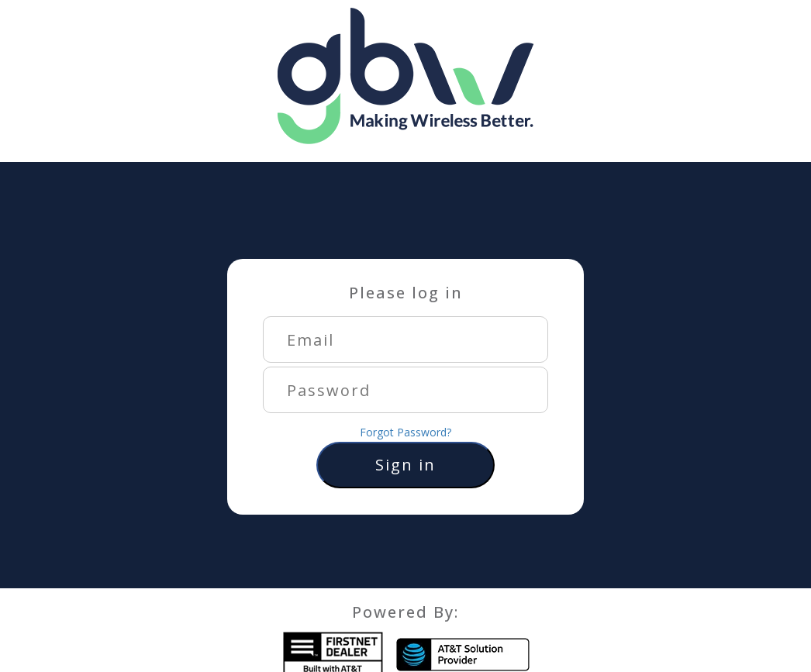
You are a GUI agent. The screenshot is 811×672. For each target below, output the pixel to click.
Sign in (405, 465)
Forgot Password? (405, 432)
